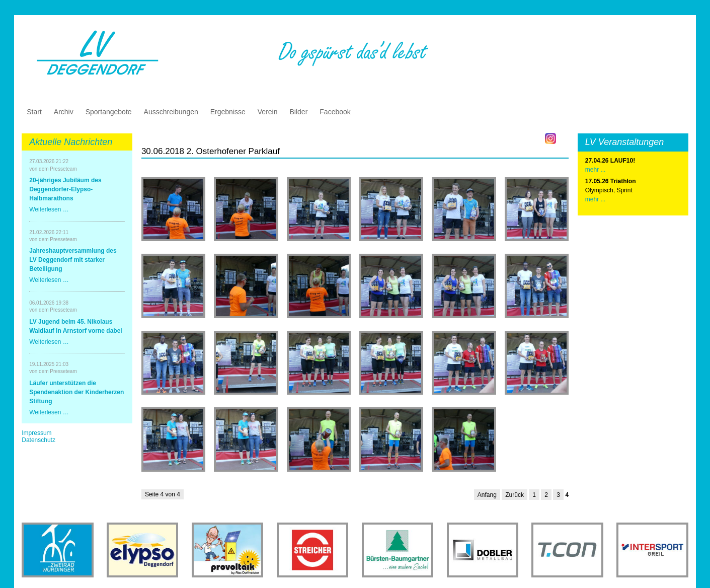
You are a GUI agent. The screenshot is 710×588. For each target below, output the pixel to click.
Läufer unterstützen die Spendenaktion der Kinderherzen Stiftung (76, 392)
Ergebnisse (228, 112)
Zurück (515, 495)
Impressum (36, 433)
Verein (268, 112)
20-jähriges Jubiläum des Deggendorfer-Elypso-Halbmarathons (65, 189)
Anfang (487, 495)
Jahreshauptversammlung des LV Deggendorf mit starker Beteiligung (73, 260)
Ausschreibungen (171, 112)
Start (34, 112)
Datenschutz (38, 440)
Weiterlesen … (49, 209)
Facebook (335, 112)
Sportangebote (109, 112)
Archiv (64, 112)
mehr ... (596, 199)
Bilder (299, 112)
